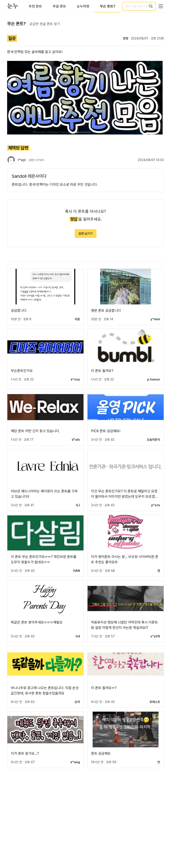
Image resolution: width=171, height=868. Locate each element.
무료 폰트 (59, 6)
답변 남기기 (86, 234)
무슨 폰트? (108, 6)
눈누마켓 (83, 6)
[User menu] (161, 6)
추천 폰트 (35, 6)
